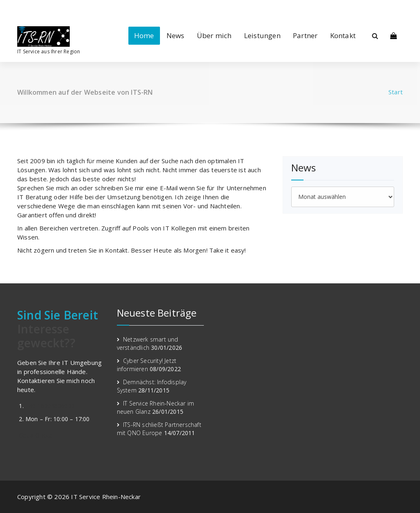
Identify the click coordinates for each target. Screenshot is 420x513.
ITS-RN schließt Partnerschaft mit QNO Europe (159, 429)
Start (396, 92)
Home (144, 35)
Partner (305, 35)
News (176, 35)
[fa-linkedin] (20, 8)
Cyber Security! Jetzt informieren (147, 365)
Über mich (214, 35)
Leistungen (262, 35)
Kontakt (343, 35)
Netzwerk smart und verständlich (148, 343)
